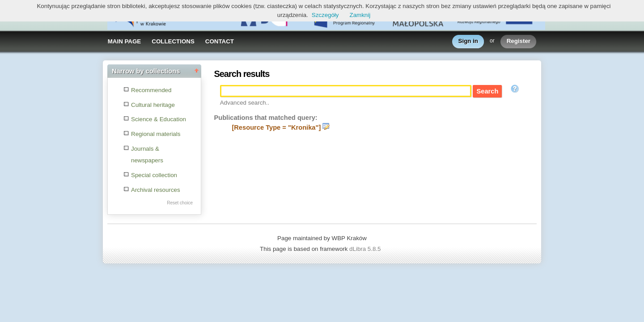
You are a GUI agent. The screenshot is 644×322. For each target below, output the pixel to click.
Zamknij (360, 15)
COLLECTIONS (173, 41)
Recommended (151, 90)
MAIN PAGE (125, 41)
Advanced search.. (245, 103)
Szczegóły (325, 15)
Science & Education (159, 119)
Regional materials (156, 134)
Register (519, 41)
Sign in (468, 41)
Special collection (154, 175)
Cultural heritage (153, 105)
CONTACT (220, 41)
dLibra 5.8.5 (366, 249)
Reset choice (180, 203)
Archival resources (156, 190)
